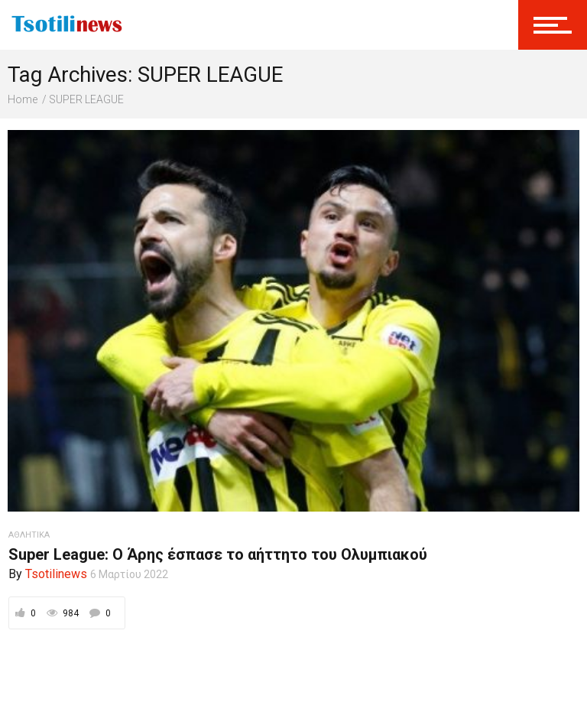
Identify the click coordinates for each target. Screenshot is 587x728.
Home (23, 99)
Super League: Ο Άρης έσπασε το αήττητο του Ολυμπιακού (218, 554)
